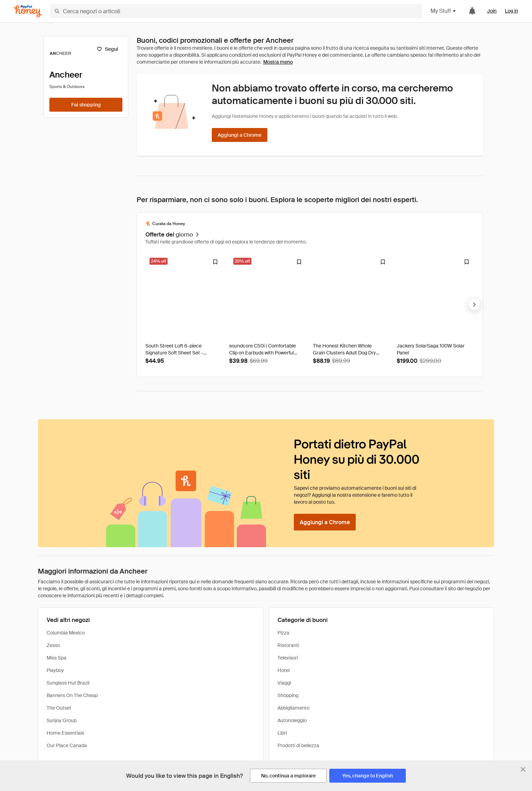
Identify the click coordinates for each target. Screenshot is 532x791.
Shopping (288, 695)
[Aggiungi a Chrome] (240, 135)
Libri (282, 733)
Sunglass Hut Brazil (68, 683)
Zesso (53, 645)
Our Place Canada (67, 745)
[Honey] (28, 11)
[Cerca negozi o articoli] (236, 11)
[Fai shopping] (86, 105)
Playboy (55, 670)
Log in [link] (511, 11)
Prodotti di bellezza (298, 745)
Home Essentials (65, 733)
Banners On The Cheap (72, 695)
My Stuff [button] (444, 11)
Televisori (288, 658)
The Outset (59, 708)
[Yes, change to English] (368, 776)
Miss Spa (57, 658)
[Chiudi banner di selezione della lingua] (523, 769)
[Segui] (107, 49)
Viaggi (284, 683)
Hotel (284, 670)
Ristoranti (288, 645)
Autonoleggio (292, 720)
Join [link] (492, 11)
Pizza (283, 633)
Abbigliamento (293, 708)
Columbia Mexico (66, 633)
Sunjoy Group (62, 720)
